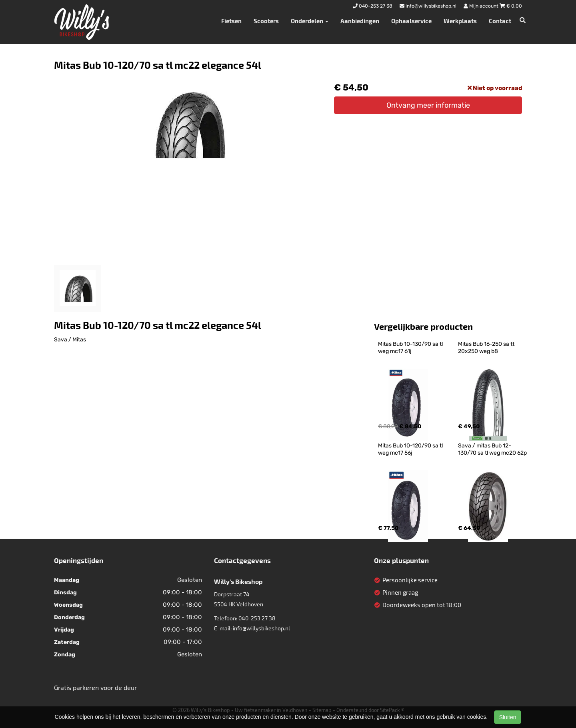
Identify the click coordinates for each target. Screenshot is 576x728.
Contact (500, 21)
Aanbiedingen (360, 21)
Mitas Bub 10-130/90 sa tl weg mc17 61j (411, 348)
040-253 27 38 (257, 618)
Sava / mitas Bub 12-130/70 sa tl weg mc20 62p (492, 449)
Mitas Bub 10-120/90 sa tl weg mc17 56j (411, 449)
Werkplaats (460, 21)
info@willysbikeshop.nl (261, 628)
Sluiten (508, 717)
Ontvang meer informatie (428, 105)
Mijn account (482, 6)
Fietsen (231, 21)
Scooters (266, 21)
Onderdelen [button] (310, 21)
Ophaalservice (411, 21)
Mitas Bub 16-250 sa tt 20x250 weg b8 (487, 348)
